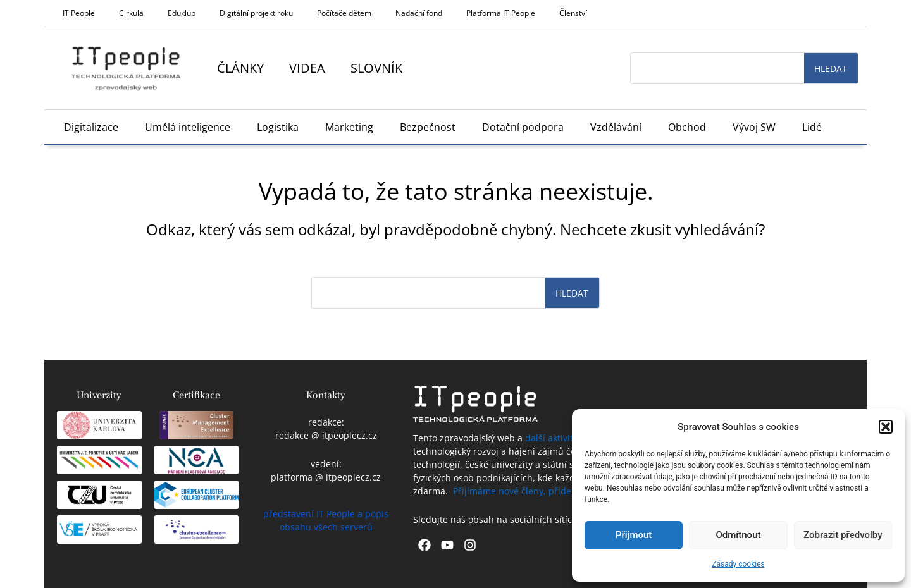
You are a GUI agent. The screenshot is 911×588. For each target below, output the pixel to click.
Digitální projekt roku (256, 13)
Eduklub (182, 13)
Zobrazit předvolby (843, 535)
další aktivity (551, 438)
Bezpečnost (428, 127)
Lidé (812, 127)
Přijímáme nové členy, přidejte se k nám (538, 491)
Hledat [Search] (831, 69)
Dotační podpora (523, 127)
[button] (886, 427)
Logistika (278, 127)
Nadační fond (419, 13)
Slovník (376, 68)
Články (240, 68)
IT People (79, 13)
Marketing (349, 127)
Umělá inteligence (188, 127)
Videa (307, 68)
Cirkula (131, 13)
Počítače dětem (344, 13)
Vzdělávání (616, 127)
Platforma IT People (501, 13)
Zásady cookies (738, 564)
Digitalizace (91, 127)
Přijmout (634, 535)
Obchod (687, 127)
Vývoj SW (754, 127)
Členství (573, 13)
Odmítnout (739, 535)
